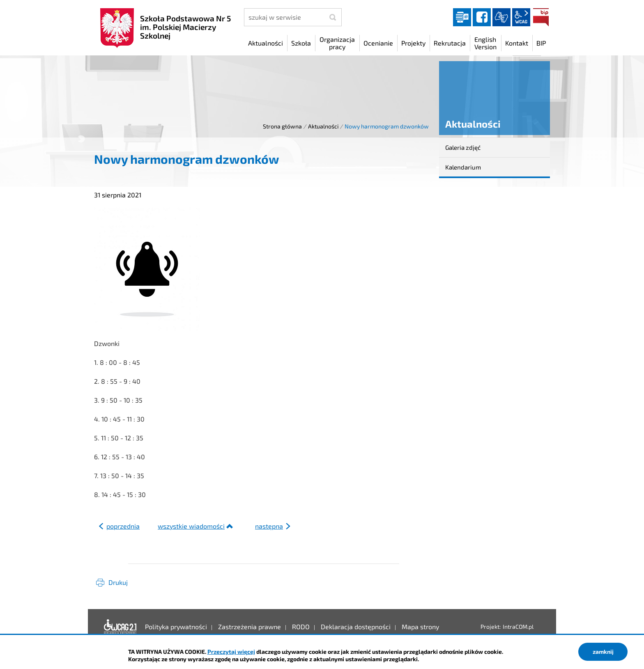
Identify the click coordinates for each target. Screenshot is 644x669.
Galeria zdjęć (463, 147)
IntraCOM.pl (518, 627)
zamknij (603, 652)
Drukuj (118, 582)
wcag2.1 (521, 17)
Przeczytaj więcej (231, 652)
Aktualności (323, 126)
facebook (482, 17)
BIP (541, 17)
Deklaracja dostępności (120, 627)
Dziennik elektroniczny (462, 17)
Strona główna (282, 126)
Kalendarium (463, 167)
